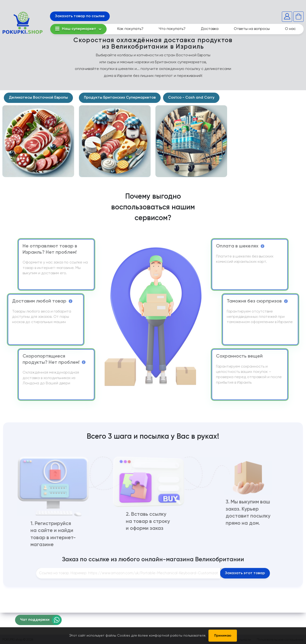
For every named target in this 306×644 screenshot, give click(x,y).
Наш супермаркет (76, 29)
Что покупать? (172, 29)
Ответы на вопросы (252, 29)
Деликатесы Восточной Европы (38, 98)
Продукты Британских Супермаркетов (120, 98)
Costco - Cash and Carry (191, 98)
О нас (290, 29)
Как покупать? (130, 29)
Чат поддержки (35, 620)
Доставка (210, 29)
